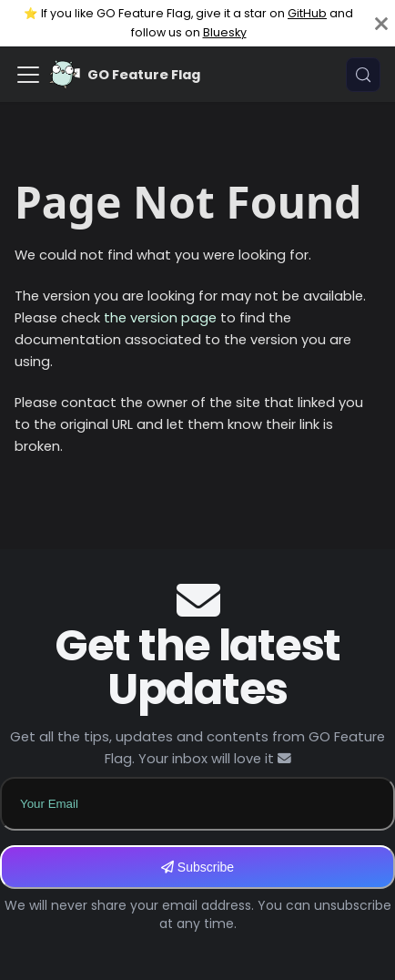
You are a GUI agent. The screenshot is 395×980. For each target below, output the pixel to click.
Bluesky (225, 32)
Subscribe (197, 867)
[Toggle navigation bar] (28, 75)
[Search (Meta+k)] (363, 75)
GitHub (307, 13)
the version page (160, 318)
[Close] (381, 23)
